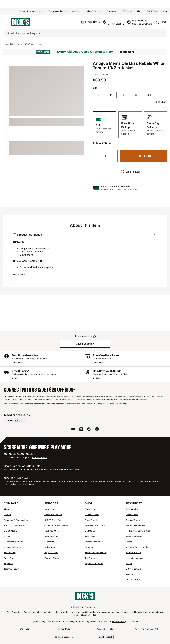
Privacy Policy (64, 629)
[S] (98, 95)
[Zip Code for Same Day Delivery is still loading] (113, 22)
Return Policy (132, 509)
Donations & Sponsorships (16, 520)
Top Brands (90, 558)
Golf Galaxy (90, 531)
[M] (111, 95)
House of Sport (92, 515)
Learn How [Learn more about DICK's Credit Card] (132, 189)
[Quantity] (105, 156)
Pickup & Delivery (94, 11)
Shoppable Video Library (96, 553)
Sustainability (10, 553)
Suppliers (8, 564)
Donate (96, 378)
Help (165, 11)
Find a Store (91, 509)
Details (15, 378)
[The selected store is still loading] (90, 22)
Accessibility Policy (106, 629)
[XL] (137, 95)
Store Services (51, 536)
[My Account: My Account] (140, 22)
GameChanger (92, 520)
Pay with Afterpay (52, 558)
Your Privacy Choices (145, 629)
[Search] (88, 33)
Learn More (127, 52)
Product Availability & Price (138, 531)
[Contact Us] (15, 421)
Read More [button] (19, 274)
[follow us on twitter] (81, 429)
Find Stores (112, 11)
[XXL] (149, 95)
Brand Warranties (133, 553)
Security (129, 564)
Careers (8, 515)
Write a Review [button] (101, 75)
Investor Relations (12, 547)
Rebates (89, 547)
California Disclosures (64, 637)
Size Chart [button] (161, 102)
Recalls (129, 542)
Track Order (152, 11)
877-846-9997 (118, 622)
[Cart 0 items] (161, 22)
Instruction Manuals (134, 558)
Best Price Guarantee (135, 525)
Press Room (10, 558)
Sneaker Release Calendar (31, 11)
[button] (107, 143)
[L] (124, 95)
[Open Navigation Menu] (6, 22)
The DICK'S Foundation (15, 525)
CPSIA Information (134, 569)
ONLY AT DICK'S (133, 580)
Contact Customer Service (57, 525)
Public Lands (91, 536)
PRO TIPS (130, 574)
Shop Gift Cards (39, 458)
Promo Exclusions (134, 536)
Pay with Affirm (51, 553)
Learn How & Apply (25, 484)
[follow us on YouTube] (73, 429)
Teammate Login (12, 569)
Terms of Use (23, 629)
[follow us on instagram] (97, 429)
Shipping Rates (133, 520)
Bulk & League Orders (95, 525)
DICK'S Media (10, 531)
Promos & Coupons (94, 542)
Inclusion (8, 536)
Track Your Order (52, 531)
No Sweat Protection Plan (137, 547)
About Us (8, 509)
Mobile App (50, 547)
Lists (139, 11)
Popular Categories (94, 564)
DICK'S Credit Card (58, 11)
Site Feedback (106, 637)
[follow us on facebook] (89, 429)
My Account (50, 509)
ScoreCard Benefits (53, 515)
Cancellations (132, 515)
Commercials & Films (14, 542)
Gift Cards (127, 11)
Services (76, 11)
